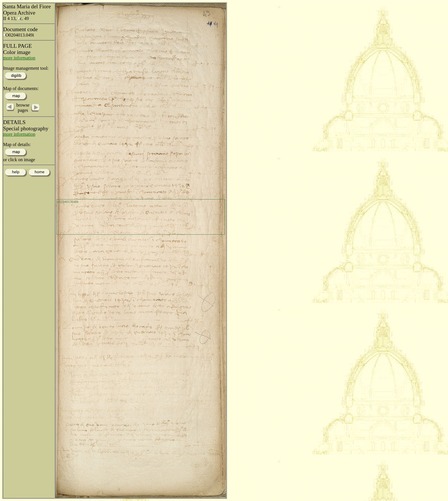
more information (19, 58)
